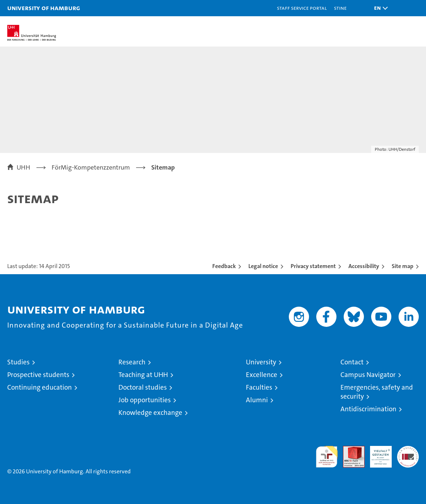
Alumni (257, 400)
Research (132, 362)
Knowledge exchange (150, 413)
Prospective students (38, 375)
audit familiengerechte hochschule (327, 457)
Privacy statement (313, 266)
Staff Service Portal (302, 8)
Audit (350, 450)
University (261, 362)
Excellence (262, 375)
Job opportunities (145, 400)
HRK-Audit (377, 453)
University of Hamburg (44, 8)
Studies (18, 362)
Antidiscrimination (368, 409)
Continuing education (40, 387)
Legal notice (263, 266)
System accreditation (408, 453)
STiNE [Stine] (340, 8)
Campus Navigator (368, 375)
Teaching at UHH (143, 375)
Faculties (259, 387)
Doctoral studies (143, 387)
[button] (379, 8)
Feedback (224, 266)
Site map (403, 266)
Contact (352, 362)
